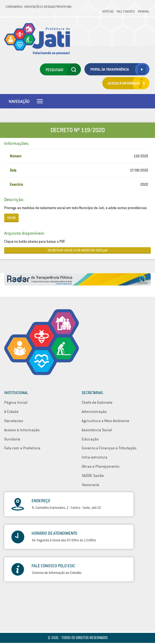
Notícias (108, 11)
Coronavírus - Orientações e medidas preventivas (38, 7)
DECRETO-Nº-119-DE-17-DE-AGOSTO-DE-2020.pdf (77, 250)
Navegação (19, 101)
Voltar (11, 218)
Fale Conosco (126, 11)
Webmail (144, 11)
